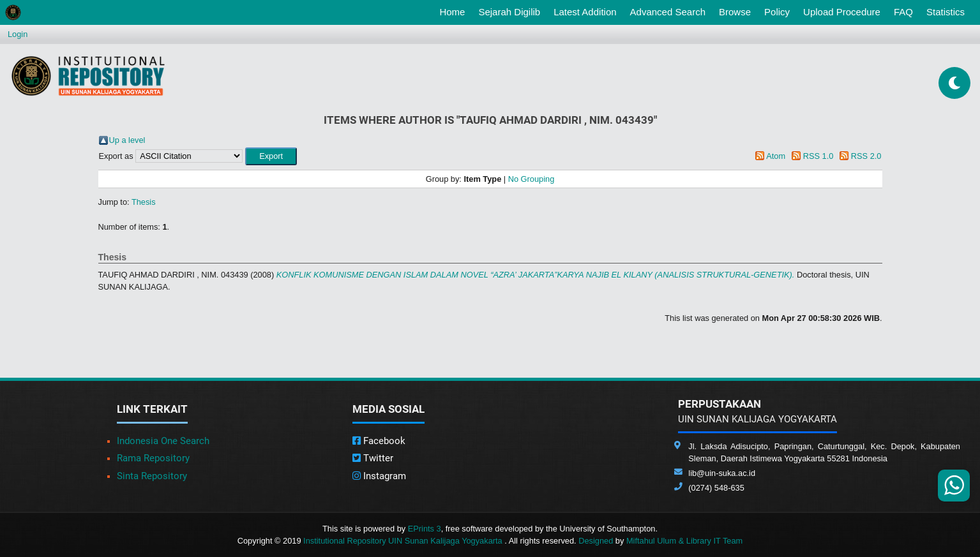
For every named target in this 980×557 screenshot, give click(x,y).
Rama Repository (153, 458)
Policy (777, 12)
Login (18, 34)
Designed (596, 541)
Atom (776, 156)
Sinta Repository (152, 476)
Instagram (379, 476)
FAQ (903, 12)
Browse (735, 12)
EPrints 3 (425, 529)
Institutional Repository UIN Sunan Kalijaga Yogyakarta (404, 541)
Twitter (373, 458)
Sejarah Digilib (509, 12)
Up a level (127, 140)
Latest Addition (585, 12)
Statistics (946, 12)
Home (455, 11)
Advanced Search (668, 12)
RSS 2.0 (866, 156)
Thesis (144, 202)
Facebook (379, 441)
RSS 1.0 (818, 156)
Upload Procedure (842, 12)
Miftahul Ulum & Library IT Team (684, 541)
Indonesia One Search (163, 441)
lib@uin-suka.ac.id (722, 473)
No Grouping (531, 179)
